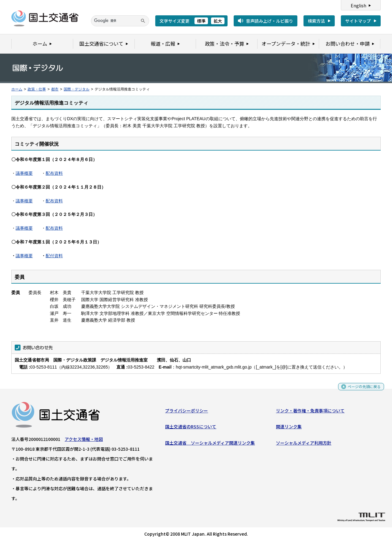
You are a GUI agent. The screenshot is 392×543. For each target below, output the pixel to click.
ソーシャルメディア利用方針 (304, 444)
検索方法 (316, 21)
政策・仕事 (37, 89)
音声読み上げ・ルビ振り (269, 21)
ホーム (17, 89)
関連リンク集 (289, 428)
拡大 (218, 21)
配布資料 (54, 173)
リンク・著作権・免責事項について (310, 412)
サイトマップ (358, 21)
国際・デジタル (77, 89)
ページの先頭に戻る (362, 390)
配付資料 (54, 256)
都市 (55, 89)
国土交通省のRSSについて (191, 428)
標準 (201, 21)
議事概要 (24, 173)
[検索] (120, 21)
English (358, 6)
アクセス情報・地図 (84, 441)
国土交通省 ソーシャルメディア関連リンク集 (210, 444)
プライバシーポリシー (187, 412)
